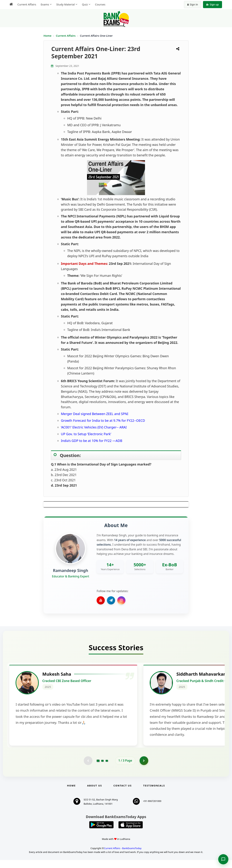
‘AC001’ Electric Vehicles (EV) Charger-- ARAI (94, 427)
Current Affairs (66, 36)
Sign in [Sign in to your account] (193, 4)
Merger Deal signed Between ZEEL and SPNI (95, 414)
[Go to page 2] (102, 768)
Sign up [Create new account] (213, 4)
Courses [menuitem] (100, 4)
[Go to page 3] (107, 768)
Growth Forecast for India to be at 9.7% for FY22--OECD (103, 420)
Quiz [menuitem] (85, 4)
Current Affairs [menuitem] (27, 4)
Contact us (123, 794)
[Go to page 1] (98, 768)
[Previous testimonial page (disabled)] (88, 768)
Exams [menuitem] (45, 4)
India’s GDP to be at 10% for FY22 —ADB (92, 441)
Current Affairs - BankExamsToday (123, 856)
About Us (95, 794)
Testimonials (154, 794)
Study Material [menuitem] (65, 4)
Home (47, 36)
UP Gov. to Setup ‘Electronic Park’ (86, 434)
